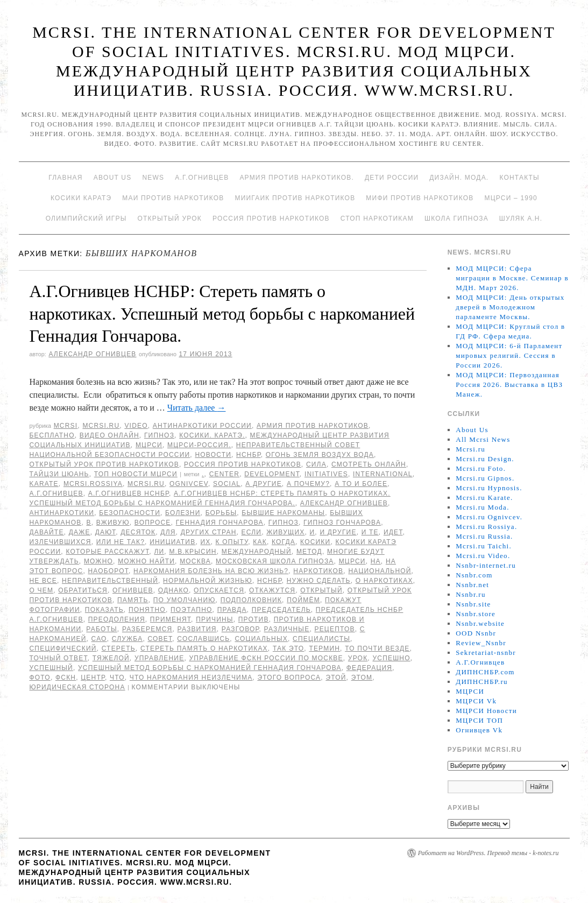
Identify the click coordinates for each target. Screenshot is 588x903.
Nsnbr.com (474, 575)
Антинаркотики (62, 513)
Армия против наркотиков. (297, 178)
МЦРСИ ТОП (479, 720)
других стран (209, 532)
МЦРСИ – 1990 (511, 198)
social (227, 484)
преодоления (117, 619)
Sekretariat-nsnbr (486, 652)
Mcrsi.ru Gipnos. (485, 478)
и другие (338, 532)
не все (43, 581)
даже (80, 532)
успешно (391, 658)
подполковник (251, 600)
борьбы (221, 513)
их (205, 542)
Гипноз (159, 435)
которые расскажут (107, 552)
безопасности (130, 513)
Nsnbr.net (472, 585)
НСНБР (249, 455)
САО (99, 639)
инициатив (172, 542)
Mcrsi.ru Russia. (484, 536)
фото (40, 678)
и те (370, 532)
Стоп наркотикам (377, 218)
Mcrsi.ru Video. (483, 556)
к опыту (232, 542)
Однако (173, 590)
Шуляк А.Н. (521, 218)
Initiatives (326, 474)
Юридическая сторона (77, 687)
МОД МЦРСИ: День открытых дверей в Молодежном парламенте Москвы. (510, 307)
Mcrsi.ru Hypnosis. (489, 488)
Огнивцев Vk (479, 730)
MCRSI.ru (146, 484)
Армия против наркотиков (313, 426)
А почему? (308, 484)
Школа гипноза (456, 218)
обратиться (83, 590)
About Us (113, 178)
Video (136, 426)
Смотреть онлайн (369, 464)
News (153, 178)
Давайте (47, 532)
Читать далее (197, 408)
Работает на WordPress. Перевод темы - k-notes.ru (488, 853)
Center (225, 474)
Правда (232, 610)
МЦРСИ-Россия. (199, 445)
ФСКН (66, 678)
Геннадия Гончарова (220, 523)
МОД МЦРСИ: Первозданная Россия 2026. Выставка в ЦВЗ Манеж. (509, 385)
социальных (261, 639)
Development (272, 474)
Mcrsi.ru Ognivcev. (489, 517)
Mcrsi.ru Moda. (482, 507)
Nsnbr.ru (471, 594)
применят (171, 619)
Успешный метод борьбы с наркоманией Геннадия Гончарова (210, 668)
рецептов (334, 629)
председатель (281, 610)
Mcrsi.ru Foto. (481, 468)
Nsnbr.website (480, 623)
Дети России (392, 178)
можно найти (146, 561)
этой (336, 678)
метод (309, 552)
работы (101, 629)
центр (93, 678)
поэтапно (192, 610)
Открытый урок (169, 218)
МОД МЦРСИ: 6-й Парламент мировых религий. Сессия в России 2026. (509, 355)
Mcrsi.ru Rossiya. (486, 527)
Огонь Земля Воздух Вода (320, 455)
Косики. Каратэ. (212, 435)
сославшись (203, 639)
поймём (303, 600)
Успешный (51, 668)
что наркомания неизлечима (191, 678)
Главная (65, 178)
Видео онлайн (109, 435)
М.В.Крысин (193, 552)
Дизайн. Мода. (459, 178)
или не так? (121, 542)
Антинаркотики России (202, 426)
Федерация (369, 668)
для (168, 532)
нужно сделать (319, 581)
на (376, 561)
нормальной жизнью (208, 581)
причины (215, 619)
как (260, 542)
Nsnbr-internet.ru (486, 565)
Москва (195, 561)
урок (358, 658)
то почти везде (377, 648)
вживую (113, 523)
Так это (288, 648)
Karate (44, 484)
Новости (213, 455)
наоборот (109, 571)
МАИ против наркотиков (173, 198)
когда (284, 542)
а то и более (361, 484)
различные (287, 629)
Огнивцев (133, 590)
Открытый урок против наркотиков (104, 464)
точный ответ (59, 658)
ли (159, 552)
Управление (160, 658)
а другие (264, 484)
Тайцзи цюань (59, 474)
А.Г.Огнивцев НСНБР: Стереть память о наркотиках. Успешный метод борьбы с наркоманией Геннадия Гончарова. (222, 313)
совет (160, 639)
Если (252, 532)
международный (257, 552)
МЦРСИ (149, 445)
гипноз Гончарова (342, 523)
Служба (127, 639)
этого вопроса (289, 678)
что (117, 678)
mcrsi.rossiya (93, 484)
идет (393, 532)
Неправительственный (110, 581)
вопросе (153, 523)
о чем (42, 590)
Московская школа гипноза (275, 561)
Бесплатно (52, 435)
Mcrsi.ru (101, 426)
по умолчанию (185, 600)
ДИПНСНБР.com (485, 672)
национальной (380, 571)
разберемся (147, 629)
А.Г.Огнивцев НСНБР (129, 493)
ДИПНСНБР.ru (482, 682)
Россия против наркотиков (271, 218)
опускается (219, 590)
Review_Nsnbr (481, 643)
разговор (240, 629)
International (383, 474)
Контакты (519, 178)
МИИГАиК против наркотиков (295, 198)
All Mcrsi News (483, 439)
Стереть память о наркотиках (204, 648)
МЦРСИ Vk (476, 701)
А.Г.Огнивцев (202, 178)
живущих (285, 532)
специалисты (321, 639)
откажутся (272, 590)
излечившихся (61, 542)
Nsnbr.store (476, 614)
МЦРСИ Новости (486, 711)
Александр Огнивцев (92, 354)
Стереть (119, 648)
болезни (183, 513)
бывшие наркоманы (283, 513)
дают (105, 532)
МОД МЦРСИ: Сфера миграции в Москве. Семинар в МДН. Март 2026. (512, 278)
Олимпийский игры (86, 218)
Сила (316, 464)
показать (104, 610)
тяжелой (111, 658)
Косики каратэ (81, 198)
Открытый (321, 590)
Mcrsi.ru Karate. (484, 498)
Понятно (147, 610)
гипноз (284, 523)
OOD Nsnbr (476, 633)
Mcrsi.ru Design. (485, 459)
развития (197, 629)
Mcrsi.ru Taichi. (484, 546)
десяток (138, 532)
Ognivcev (189, 484)
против (254, 619)
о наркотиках (384, 581)
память (133, 600)
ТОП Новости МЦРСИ (136, 474)
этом (362, 678)
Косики (315, 542)
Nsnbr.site (473, 604)
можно (98, 561)
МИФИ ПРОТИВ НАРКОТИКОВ (420, 198)
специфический (63, 648)
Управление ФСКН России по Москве (266, 658)
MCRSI (66, 426)
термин (324, 648)
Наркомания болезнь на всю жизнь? (211, 571)
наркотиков (318, 571)
